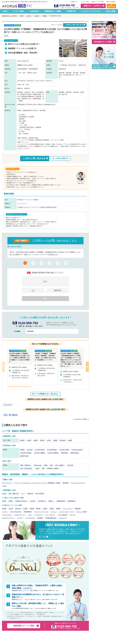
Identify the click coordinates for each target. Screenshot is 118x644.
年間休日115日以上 (21, 501)
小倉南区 (37, 16)
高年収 (4, 501)
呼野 (43, 468)
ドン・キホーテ (50, 515)
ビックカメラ (39, 515)
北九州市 (29, 16)
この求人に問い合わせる (74, 25)
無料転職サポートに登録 (24, 626)
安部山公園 (37, 465)
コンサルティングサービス (91, 11)
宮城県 (25, 509)
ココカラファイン (20, 515)
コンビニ (5, 512)
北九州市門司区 (40, 450)
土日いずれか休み (16, 512)
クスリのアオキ (30, 518)
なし (33, 290)
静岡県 (32, 509)
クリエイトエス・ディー (66, 512)
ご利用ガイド (74, 2)
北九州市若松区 (52, 450)
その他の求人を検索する (81, 419)
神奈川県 (18, 509)
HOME (5, 11)
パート (23, 493)
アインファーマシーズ (41, 512)
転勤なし (51, 501)
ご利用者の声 (71, 11)
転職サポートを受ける (93, 6)
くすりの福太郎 (62, 515)
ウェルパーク (63, 518)
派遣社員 (30, 493)
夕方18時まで (42, 501)
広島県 (52, 509)
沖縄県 (70, 440)
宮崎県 (55, 440)
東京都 (4, 509)
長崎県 (35, 440)
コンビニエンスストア (78, 483)
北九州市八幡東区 (39, 453)
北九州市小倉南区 (26, 453)
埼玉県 (11, 509)
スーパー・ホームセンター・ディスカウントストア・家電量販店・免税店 (37, 483)
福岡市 (22, 450)
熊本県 (42, 440)
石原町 (37, 468)
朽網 (51, 465)
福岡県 (22, 16)
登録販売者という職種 (53, 11)
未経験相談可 (72, 501)
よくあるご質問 (85, 2)
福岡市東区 (64, 453)
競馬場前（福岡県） (53, 468)
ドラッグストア (8, 405)
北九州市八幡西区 (53, 453)
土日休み (32, 501)
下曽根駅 (44, 16)
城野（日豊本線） (26, 465)
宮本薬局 (40, 518)
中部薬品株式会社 (51, 518)
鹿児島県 (63, 440)
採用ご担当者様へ (111, 2)
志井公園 (70, 465)
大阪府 (45, 509)
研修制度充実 (61, 501)
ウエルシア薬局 (81, 512)
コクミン (54, 512)
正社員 (5, 415)
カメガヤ (20, 518)
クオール (72, 515)
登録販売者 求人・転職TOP (9, 16)
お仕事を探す (34, 11)
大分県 (49, 440)
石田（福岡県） (60, 465)
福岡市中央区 (24, 456)
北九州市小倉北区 (77, 450)
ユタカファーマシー (8, 518)
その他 (4, 486)
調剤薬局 (66, 483)
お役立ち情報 (110, 11)
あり (45, 281)
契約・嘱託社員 (13, 415)
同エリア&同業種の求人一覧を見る (45, 394)
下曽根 (45, 465)
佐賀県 (29, 440)
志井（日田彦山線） (27, 468)
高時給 (11, 501)
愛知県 (38, 509)
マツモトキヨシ (7, 515)
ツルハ (30, 515)
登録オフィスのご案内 (98, 2)
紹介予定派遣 (40, 493)
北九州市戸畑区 (64, 450)
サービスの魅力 (18, 11)
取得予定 (58, 290)
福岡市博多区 (75, 453)
